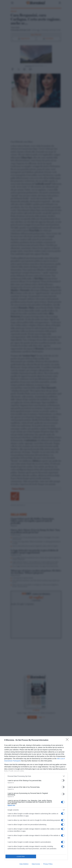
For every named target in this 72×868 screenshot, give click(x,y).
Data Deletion (24, 864)
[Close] (68, 740)
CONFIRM (21, 856)
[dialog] (36, 802)
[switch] (63, 780)
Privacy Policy (48, 864)
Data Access (36, 864)
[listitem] (36, 776)
